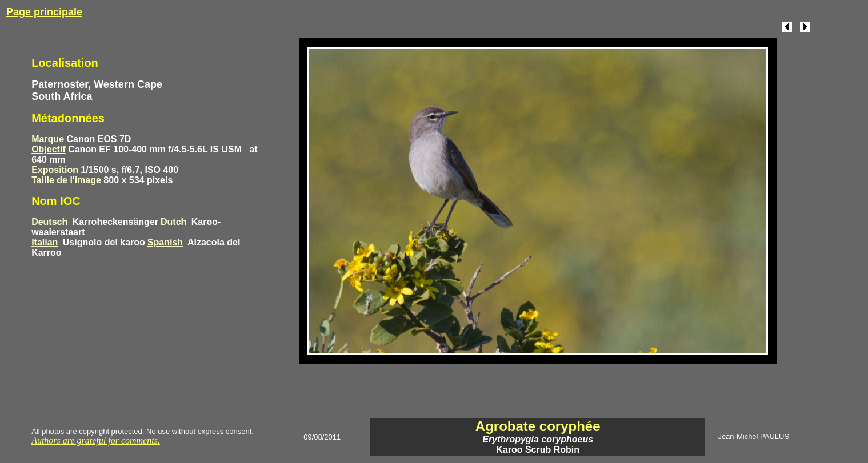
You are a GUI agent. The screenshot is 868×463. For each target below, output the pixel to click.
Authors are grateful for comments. (96, 440)
